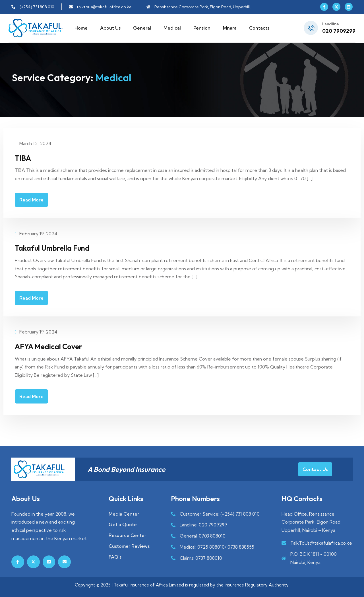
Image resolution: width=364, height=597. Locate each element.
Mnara (230, 28)
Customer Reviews (129, 546)
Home (81, 28)
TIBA (24, 158)
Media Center (124, 513)
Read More (31, 199)
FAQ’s (115, 556)
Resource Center (127, 535)
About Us (110, 28)
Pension (202, 28)
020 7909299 (339, 31)
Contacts (259, 28)
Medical (172, 28)
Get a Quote (123, 524)
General (142, 28)
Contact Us (315, 469)
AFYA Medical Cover (55, 346)
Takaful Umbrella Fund (59, 248)
